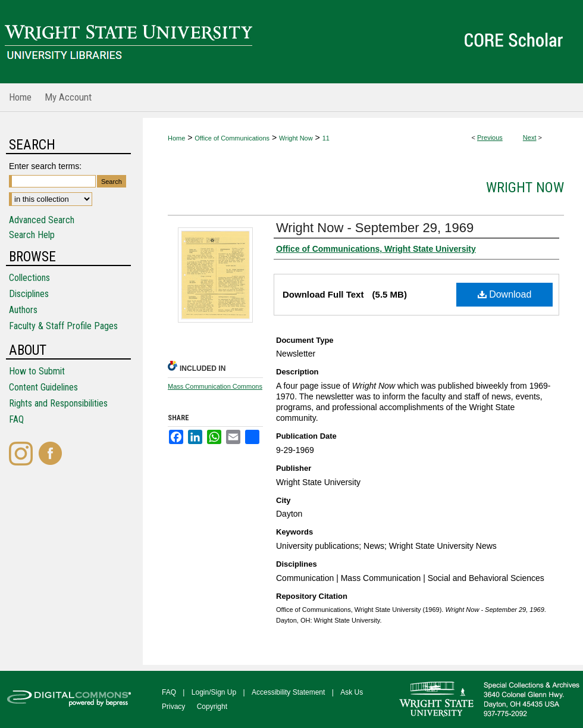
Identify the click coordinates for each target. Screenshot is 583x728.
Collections (29, 278)
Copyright (212, 707)
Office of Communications (232, 138)
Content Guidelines (43, 387)
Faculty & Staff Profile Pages (63, 326)
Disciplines (29, 294)
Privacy (173, 707)
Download (505, 294)
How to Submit (37, 371)
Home (176, 138)
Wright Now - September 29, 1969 (375, 228)
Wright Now (296, 138)
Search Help (32, 235)
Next (530, 138)
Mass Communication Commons (215, 386)
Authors (23, 310)
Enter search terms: (45, 166)
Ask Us (352, 692)
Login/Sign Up (214, 692)
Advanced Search (42, 220)
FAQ (16, 419)
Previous (490, 138)
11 (326, 138)
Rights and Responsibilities (58, 403)
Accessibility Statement (288, 692)
